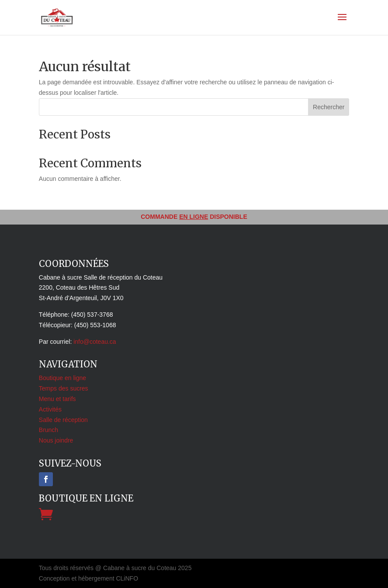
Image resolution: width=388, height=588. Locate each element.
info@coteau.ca (95, 342)
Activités (50, 409)
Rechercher (329, 107)
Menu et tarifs (57, 399)
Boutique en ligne (62, 378)
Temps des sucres (64, 388)
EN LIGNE (194, 217)
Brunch (48, 430)
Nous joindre (56, 440)
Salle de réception (63, 420)
